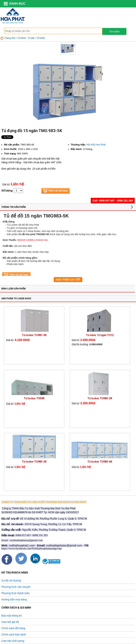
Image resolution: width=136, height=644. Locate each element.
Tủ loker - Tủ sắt (26, 38)
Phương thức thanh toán (15, 593)
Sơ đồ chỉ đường (11, 581)
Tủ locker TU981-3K (34, 335)
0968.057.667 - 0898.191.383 (116, 201)
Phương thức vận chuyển (16, 587)
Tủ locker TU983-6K (100, 462)
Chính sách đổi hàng (13, 628)
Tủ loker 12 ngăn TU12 (100, 335)
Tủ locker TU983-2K (100, 398)
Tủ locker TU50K (34, 398)
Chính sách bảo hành (14, 635)
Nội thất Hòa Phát (96, 145)
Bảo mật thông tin (11, 616)
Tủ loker (41, 38)
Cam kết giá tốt (10, 622)
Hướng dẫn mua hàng (14, 599)
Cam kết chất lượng (13, 641)
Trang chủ (8, 38)
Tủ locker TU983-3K (34, 462)
